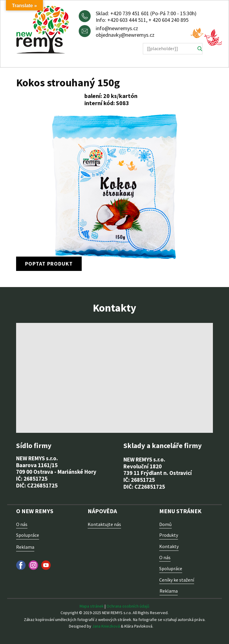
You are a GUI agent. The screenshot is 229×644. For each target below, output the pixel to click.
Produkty (169, 535)
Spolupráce (28, 535)
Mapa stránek (92, 606)
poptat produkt (49, 264)
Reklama (25, 547)
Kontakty (169, 546)
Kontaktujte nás (104, 524)
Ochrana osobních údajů (128, 606)
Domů (165, 524)
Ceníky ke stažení (177, 580)
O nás (22, 524)
